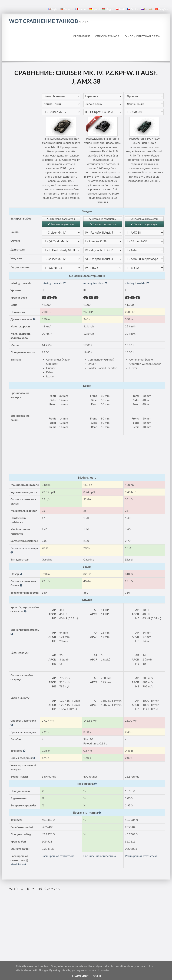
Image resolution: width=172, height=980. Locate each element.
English (53, 9)
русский (147, 9)
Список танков (107, 36)
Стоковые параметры (61, 219)
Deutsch (66, 9)
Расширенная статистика (58, 856)
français (81, 9)
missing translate (54, 283)
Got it (97, 976)
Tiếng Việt (162, 9)
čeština (133, 9)
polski (120, 9)
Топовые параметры (61, 224)
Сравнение (81, 36)
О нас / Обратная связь (142, 36)
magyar (108, 9)
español (94, 9)
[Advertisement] (86, 50)
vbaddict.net (18, 864)
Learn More (81, 976)
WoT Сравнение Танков (49, 21)
